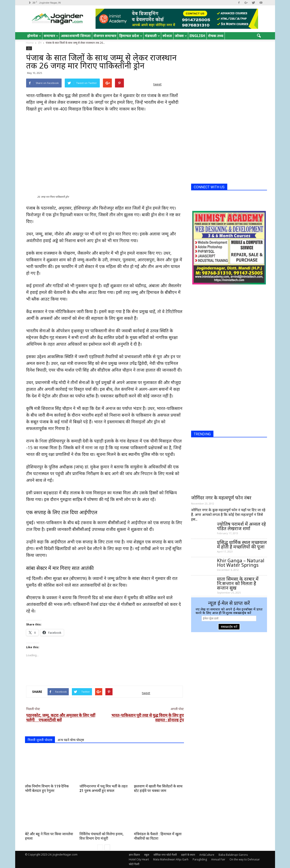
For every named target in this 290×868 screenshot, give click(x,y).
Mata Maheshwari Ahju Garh (171, 859)
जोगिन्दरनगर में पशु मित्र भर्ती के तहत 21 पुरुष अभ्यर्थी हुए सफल (103, 788)
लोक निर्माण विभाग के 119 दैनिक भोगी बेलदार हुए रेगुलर (47, 788)
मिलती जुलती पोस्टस (40, 740)
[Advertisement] (104, 671)
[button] (259, 36)
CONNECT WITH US (209, 187)
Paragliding (200, 859)
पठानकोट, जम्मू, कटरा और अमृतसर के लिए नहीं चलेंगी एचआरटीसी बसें (61, 718)
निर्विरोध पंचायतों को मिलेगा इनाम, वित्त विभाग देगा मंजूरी (101, 836)
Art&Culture (207, 855)
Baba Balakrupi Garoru (233, 855)
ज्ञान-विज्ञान (134, 855)
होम (29, 48)
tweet (158, 84)
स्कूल (147, 855)
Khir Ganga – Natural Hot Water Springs (241, 563)
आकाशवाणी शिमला (76, 36)
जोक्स (181, 36)
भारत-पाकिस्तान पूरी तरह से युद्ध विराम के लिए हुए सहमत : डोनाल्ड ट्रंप (148, 718)
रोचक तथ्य (216, 36)
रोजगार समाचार (105, 36)
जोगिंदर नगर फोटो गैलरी (165, 855)
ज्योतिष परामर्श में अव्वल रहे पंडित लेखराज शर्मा (241, 526)
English (197, 36)
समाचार (51, 36)
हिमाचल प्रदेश (131, 36)
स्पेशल (167, 36)
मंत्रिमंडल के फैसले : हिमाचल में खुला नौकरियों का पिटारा (158, 836)
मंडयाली (152, 36)
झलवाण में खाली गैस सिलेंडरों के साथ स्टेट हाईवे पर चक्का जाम (158, 788)
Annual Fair (218, 859)
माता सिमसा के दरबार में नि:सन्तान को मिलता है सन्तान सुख (238, 583)
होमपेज (34, 36)
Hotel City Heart (139, 859)
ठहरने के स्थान (188, 855)
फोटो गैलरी (134, 864)
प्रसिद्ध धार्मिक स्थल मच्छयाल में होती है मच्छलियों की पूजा (242, 544)
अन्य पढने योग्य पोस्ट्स (71, 740)
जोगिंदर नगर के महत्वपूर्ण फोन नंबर (221, 498)
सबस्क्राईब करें (229, 627)
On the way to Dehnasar (245, 859)
